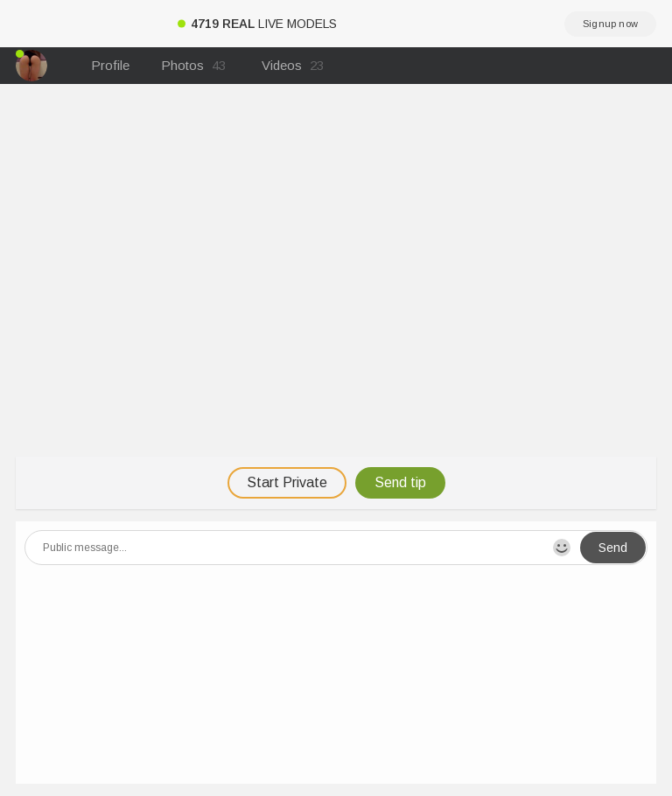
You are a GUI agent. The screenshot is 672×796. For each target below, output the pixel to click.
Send (613, 548)
